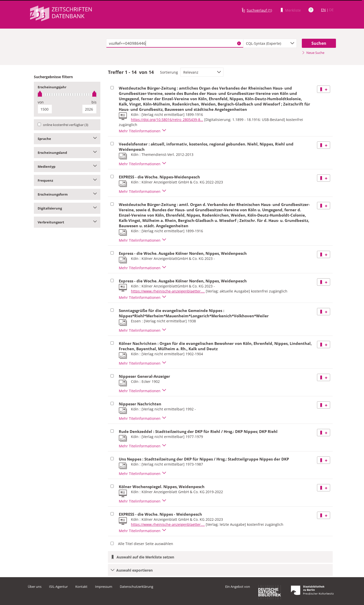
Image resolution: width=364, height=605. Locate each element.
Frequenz (67, 180)
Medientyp (67, 166)
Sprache (67, 139)
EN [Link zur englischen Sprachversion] (323, 10)
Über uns (35, 587)
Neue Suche (313, 53)
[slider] (67, 95)
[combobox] (270, 43)
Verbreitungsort (67, 222)
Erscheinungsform (67, 194)
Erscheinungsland (67, 153)
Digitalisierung (67, 208)
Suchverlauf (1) (259, 10)
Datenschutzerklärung (136, 587)
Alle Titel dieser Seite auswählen (146, 544)
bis (94, 102)
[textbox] (175, 43)
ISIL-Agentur (58, 587)
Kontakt (81, 587)
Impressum (104, 587)
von (41, 102)
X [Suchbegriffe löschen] (239, 43)
